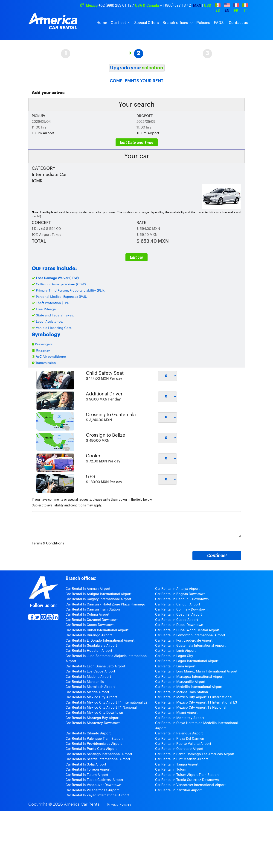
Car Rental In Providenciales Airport (94, 744)
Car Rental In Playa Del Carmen (180, 739)
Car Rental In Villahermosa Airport (92, 790)
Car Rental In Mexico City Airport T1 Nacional (101, 707)
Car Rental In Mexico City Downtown (94, 713)
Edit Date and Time (137, 142)
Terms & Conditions (48, 543)
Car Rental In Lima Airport (175, 666)
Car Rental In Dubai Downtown (179, 625)
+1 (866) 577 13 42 (175, 5)
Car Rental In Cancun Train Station (93, 609)
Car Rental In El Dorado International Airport (100, 640)
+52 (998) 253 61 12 (115, 5)
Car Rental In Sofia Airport (86, 764)
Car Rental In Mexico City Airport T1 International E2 (106, 702)
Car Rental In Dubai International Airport (97, 630)
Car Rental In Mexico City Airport (91, 697)
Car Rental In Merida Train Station (182, 692)
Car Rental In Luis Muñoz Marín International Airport (196, 671)
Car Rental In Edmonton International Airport (190, 635)
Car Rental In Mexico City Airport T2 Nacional (191, 707)
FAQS (219, 23)
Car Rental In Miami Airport (176, 713)
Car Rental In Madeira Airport (88, 677)
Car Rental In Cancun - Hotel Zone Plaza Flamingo (105, 604)
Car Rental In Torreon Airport (88, 769)
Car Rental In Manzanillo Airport (180, 682)
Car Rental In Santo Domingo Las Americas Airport (195, 754)
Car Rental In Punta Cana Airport (91, 749)
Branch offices (176, 23)
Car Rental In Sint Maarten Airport (182, 759)
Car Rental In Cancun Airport (178, 604)
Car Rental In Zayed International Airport (97, 795)
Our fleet (119, 23)
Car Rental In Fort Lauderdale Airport (184, 640)
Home (102, 23)
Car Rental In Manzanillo (85, 682)
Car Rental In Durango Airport (89, 635)
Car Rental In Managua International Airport (189, 677)
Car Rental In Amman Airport (88, 589)
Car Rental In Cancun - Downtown (182, 599)
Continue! (217, 555)
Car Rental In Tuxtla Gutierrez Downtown (187, 780)
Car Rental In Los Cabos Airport (90, 671)
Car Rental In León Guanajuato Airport (95, 666)
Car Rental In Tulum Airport (87, 775)
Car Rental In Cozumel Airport (179, 614)
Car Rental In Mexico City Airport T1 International (194, 697)
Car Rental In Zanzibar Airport (178, 790)
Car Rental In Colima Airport (87, 614)
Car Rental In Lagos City (174, 656)
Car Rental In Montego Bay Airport (93, 718)
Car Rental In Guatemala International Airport (190, 646)
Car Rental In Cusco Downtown (90, 625)
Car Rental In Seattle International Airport (98, 759)
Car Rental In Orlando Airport (88, 733)
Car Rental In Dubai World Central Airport (187, 630)
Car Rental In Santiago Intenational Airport (99, 754)
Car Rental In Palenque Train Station (94, 739)
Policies (203, 23)
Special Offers (147, 23)
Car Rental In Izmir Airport (175, 651)
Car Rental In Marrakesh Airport (90, 687)
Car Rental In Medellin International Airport (189, 687)
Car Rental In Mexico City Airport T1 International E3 (196, 702)
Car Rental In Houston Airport (89, 651)
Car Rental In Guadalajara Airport (91, 646)
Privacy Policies (119, 805)
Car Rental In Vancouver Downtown (93, 785)
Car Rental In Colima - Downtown (181, 609)
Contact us (238, 23)
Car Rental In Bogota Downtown (180, 594)
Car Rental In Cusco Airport (177, 620)
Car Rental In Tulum (171, 769)
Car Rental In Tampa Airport (177, 764)
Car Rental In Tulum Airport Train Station (187, 775)
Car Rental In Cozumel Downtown (92, 620)
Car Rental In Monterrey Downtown (93, 723)
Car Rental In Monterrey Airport (180, 718)
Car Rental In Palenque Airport (179, 733)
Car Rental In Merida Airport (87, 692)
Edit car (136, 257)
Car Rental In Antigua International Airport (99, 594)
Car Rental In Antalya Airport (177, 589)
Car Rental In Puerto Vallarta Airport (183, 744)
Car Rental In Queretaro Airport (179, 749)
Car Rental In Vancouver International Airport (190, 785)
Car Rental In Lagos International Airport (187, 661)
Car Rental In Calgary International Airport (98, 599)
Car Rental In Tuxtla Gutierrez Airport (94, 780)
